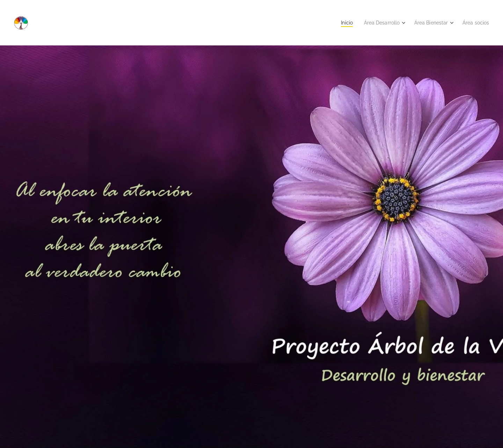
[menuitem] (340, 23)
